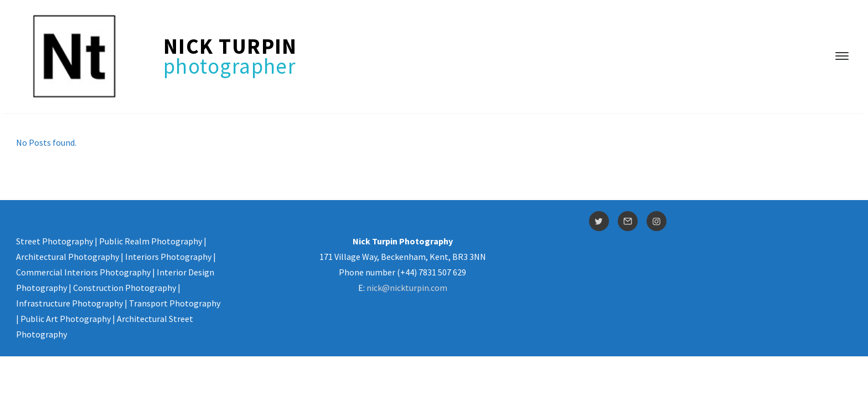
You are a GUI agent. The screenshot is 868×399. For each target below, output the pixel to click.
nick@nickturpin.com (407, 288)
